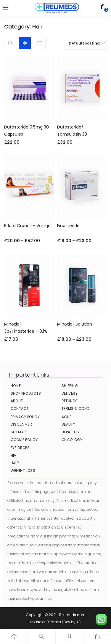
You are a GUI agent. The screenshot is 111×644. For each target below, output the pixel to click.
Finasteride (68, 226)
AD (79, 622)
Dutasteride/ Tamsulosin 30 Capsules (72, 134)
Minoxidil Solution (75, 324)
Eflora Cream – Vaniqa (27, 226)
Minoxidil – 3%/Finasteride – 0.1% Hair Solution (26, 331)
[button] (86, 43)
